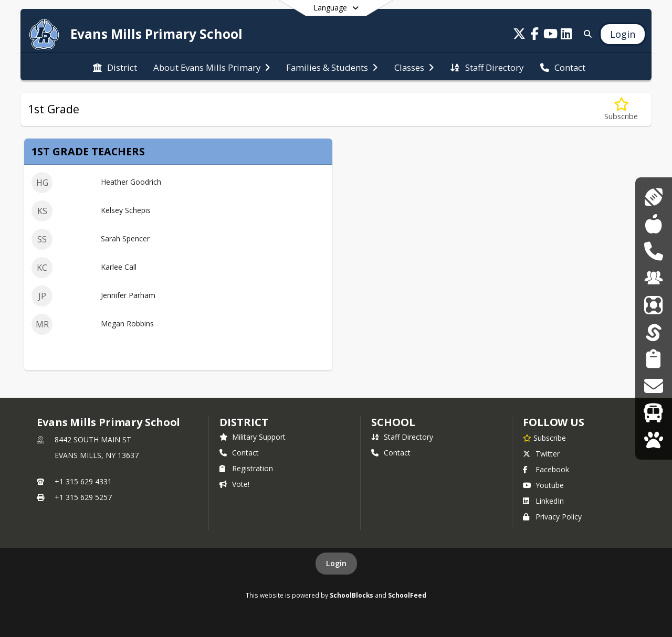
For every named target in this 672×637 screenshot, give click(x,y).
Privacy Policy (552, 517)
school (393, 422)
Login (336, 563)
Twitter (541, 454)
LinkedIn (543, 501)
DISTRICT (244, 422)
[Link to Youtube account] (551, 35)
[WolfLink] (653, 440)
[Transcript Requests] (653, 386)
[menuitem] (115, 67)
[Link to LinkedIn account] (566, 35)
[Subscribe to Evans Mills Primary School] (544, 438)
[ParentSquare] (654, 305)
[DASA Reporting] (653, 251)
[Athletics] (653, 197)
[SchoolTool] (654, 332)
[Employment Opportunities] (654, 278)
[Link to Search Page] (586, 34)
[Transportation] (653, 413)
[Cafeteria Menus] (653, 224)
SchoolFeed (407, 595)
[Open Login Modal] (623, 34)
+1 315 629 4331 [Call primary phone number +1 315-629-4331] (83, 481)
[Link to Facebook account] (535, 35)
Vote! (234, 484)
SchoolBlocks (351, 595)
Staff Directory (402, 437)
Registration (246, 468)
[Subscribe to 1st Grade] (621, 109)
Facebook (546, 469)
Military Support (253, 437)
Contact (239, 453)
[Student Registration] (653, 359)
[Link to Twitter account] (519, 35)
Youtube (543, 485)
